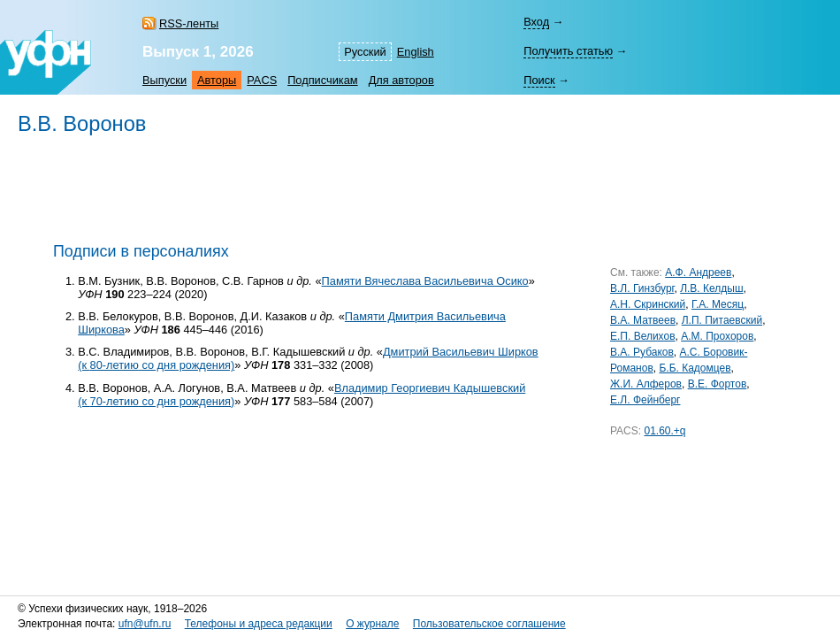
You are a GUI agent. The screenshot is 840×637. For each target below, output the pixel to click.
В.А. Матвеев (643, 320)
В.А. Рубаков (642, 352)
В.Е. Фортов (718, 384)
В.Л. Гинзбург (642, 288)
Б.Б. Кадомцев (695, 368)
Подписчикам (322, 80)
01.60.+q (664, 431)
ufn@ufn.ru (145, 624)
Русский (365, 52)
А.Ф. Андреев (698, 272)
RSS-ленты (189, 23)
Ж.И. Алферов (646, 384)
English (416, 52)
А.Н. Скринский (648, 304)
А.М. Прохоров (717, 336)
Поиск (539, 80)
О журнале (372, 624)
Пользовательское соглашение (489, 624)
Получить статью (568, 51)
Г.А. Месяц (718, 304)
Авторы (217, 80)
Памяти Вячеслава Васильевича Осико (425, 281)
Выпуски (164, 80)
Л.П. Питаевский (722, 320)
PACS (262, 80)
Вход (536, 22)
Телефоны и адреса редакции (259, 624)
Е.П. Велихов (643, 336)
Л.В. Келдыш (711, 288)
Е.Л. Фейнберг (645, 400)
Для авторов (401, 80)
